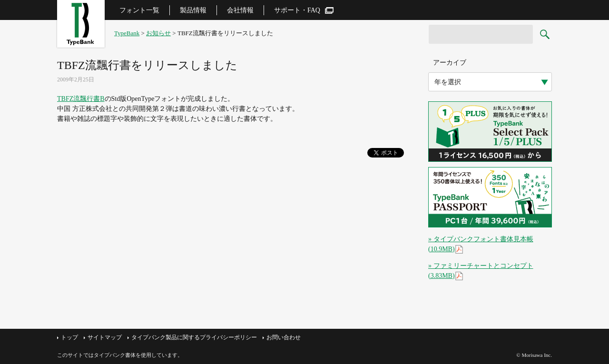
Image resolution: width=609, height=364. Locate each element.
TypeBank (127, 33)
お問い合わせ (284, 337)
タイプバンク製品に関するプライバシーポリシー (194, 337)
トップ (69, 337)
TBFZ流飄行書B (81, 99)
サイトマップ (105, 337)
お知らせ (158, 33)
